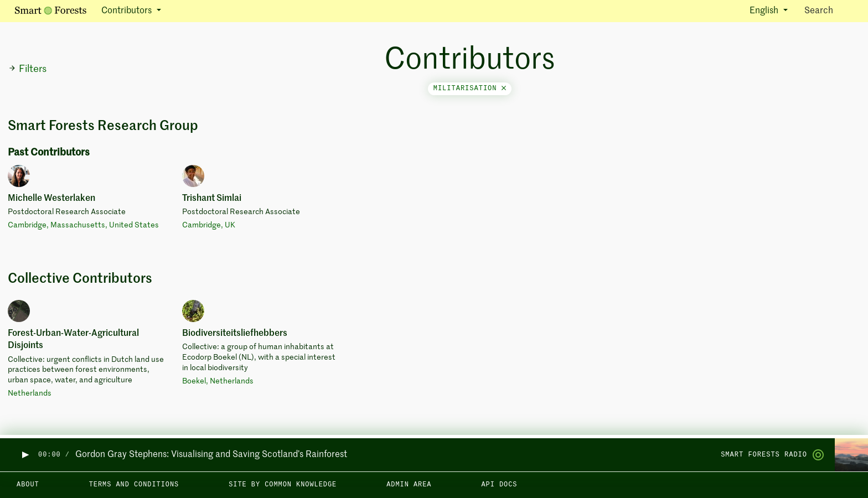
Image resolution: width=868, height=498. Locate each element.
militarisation (470, 89)
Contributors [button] (128, 11)
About (28, 485)
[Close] (504, 89)
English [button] (765, 11)
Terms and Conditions (134, 485)
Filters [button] (27, 69)
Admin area (409, 485)
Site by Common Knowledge (283, 485)
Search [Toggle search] (828, 10)
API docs (499, 485)
